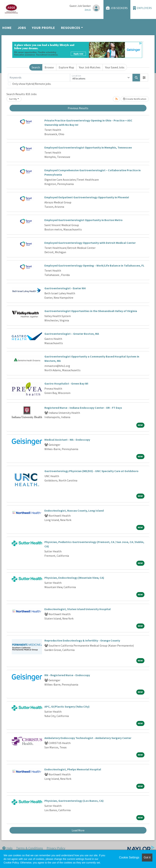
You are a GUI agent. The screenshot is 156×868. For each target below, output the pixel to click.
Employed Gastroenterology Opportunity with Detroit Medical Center (90, 243)
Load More (78, 830)
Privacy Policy (56, 848)
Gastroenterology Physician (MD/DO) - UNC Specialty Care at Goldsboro (91, 471)
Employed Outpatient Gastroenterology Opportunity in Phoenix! (87, 197)
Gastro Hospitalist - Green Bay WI (66, 383)
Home (7, 28)
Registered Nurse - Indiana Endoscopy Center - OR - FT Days (83, 408)
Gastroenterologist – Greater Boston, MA (72, 334)
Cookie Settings (129, 857)
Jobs (22, 28)
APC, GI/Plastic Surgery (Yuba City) (67, 706)
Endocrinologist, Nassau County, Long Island (74, 511)
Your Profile (44, 28)
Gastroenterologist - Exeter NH (65, 288)
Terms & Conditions (30, 848)
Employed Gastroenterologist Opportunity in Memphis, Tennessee (88, 147)
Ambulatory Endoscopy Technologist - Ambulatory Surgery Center (88, 738)
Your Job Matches (90, 67)
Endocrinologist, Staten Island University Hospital (78, 609)
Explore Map (66, 67)
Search (36, 67)
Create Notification (135, 99)
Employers (142, 8)
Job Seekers (117, 8)
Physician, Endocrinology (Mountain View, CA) (74, 578)
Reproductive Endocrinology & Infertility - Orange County (82, 640)
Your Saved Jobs (115, 67)
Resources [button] (71, 28)
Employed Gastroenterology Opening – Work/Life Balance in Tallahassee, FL (94, 265)
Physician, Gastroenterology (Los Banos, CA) (74, 801)
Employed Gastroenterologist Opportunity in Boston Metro (84, 220)
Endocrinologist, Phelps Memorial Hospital (73, 769)
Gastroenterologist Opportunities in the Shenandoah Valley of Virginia (91, 311)
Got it (147, 857)
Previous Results (78, 108)
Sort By (13, 99)
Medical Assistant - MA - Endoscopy (67, 440)
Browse (49, 67)
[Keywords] (39, 78)
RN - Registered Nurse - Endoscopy (67, 675)
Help (7, 848)
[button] (144, 78)
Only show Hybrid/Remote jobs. (32, 84)
